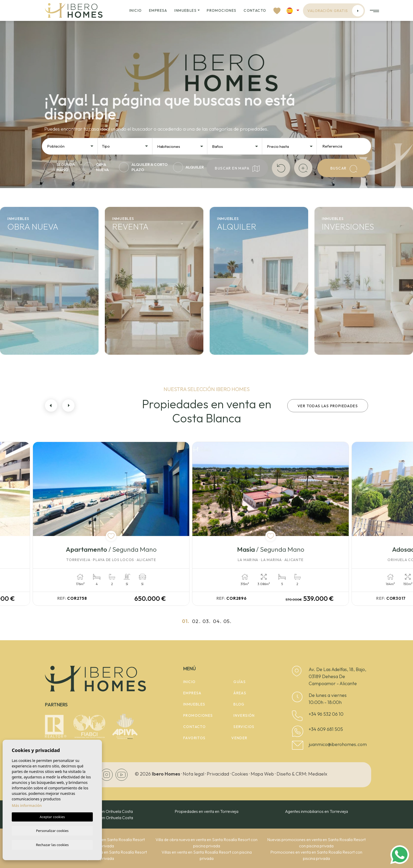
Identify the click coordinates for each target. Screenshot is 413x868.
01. (186, 621)
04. (217, 621)
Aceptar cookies (52, 816)
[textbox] (72, 146)
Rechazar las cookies (52, 844)
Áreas (240, 693)
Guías (240, 682)
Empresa (158, 10)
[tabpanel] (124, 524)
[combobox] (71, 146)
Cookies (240, 774)
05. (228, 621)
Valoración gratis (336, 11)
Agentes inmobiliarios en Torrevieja (316, 811)
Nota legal (193, 774)
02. (196, 621)
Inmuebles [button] (185, 10)
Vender (239, 738)
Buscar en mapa (237, 169)
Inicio (136, 10)
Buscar (344, 169)
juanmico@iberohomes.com (338, 744)
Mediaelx (318, 774)
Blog (239, 704)
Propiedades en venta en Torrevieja (206, 811)
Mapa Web (262, 774)
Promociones (222, 10)
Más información (27, 805)
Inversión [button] (244, 715)
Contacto (255, 10)
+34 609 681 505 (326, 729)
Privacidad (218, 774)
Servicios (244, 727)
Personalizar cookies (52, 830)
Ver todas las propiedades (328, 406)
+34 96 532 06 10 (326, 714)
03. (207, 621)
